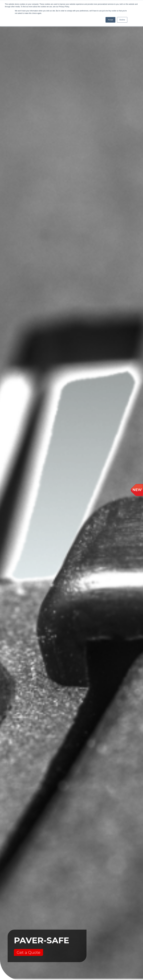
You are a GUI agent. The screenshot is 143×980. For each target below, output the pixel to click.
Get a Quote (28, 952)
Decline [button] (122, 20)
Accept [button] (110, 20)
